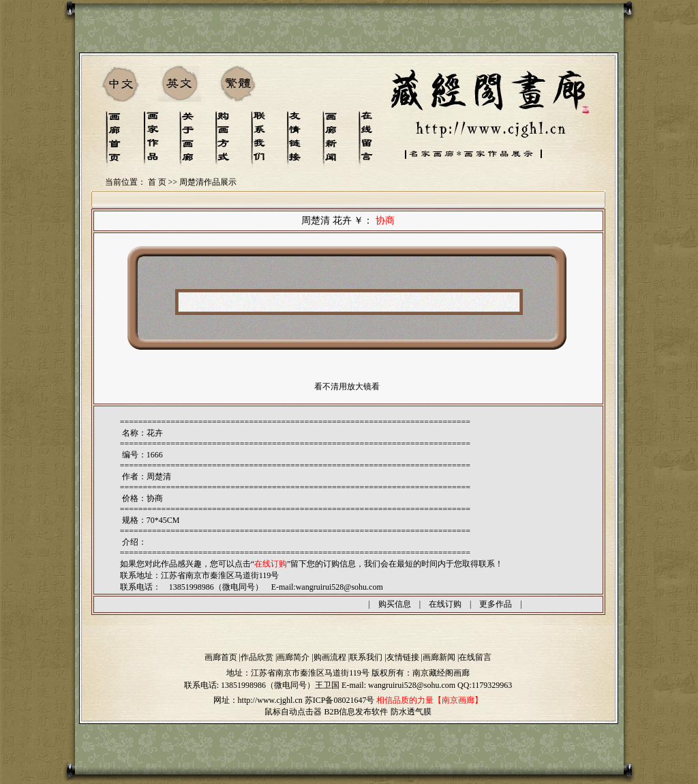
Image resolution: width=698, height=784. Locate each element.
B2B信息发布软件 (356, 712)
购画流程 (330, 657)
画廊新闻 (439, 657)
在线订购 (445, 604)
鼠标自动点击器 (293, 712)
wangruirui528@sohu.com (339, 587)
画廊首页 (221, 657)
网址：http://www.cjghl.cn (258, 700)
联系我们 (366, 657)
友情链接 (403, 657)
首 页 (157, 182)
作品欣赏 (257, 657)
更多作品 (496, 604)
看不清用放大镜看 (347, 387)
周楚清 (159, 477)
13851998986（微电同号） (268, 685)
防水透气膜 (411, 712)
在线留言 (475, 657)
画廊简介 (293, 657)
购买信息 (395, 604)
